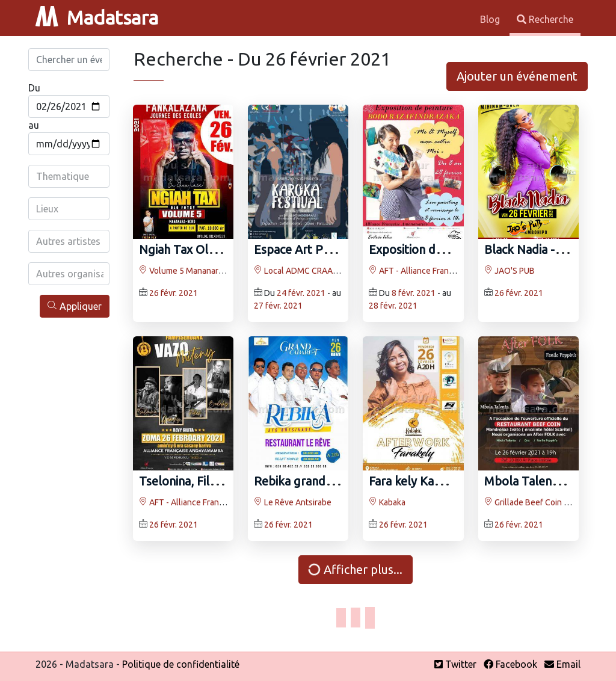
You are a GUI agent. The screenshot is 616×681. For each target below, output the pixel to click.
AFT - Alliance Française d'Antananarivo (447, 271)
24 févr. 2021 (301, 293)
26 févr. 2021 (174, 293)
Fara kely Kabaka (414, 481)
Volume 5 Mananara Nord (191, 271)
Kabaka (387, 502)
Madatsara (97, 17)
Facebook (510, 664)
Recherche (545, 19)
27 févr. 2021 (278, 306)
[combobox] (70, 176)
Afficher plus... (355, 569)
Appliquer (75, 306)
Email (562, 664)
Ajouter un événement (517, 76)
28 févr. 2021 (393, 306)
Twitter (455, 664)
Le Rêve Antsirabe (293, 502)
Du (34, 88)
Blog (491, 19)
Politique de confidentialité (181, 664)
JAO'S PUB (510, 271)
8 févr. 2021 (414, 293)
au (34, 125)
